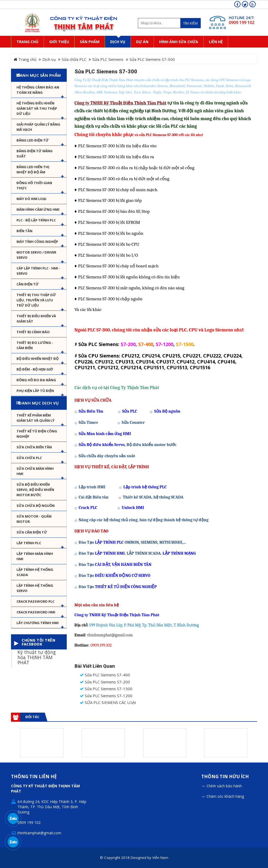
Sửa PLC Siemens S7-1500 (106, 689)
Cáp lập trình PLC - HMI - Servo (38, 271)
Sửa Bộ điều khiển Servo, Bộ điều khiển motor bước (35, 490)
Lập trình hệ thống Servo (35, 588)
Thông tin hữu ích (225, 777)
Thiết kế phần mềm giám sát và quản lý (35, 418)
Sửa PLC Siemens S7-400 (105, 675)
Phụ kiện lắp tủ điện (35, 391)
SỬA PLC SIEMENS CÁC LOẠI (108, 703)
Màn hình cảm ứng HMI (38, 209)
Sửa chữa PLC (74, 59)
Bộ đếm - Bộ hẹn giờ (35, 369)
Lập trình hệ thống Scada (35, 572)
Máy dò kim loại (31, 199)
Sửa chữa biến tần (34, 447)
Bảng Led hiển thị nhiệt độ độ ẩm (33, 169)
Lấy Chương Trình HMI (38, 623)
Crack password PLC (35, 601)
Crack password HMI (36, 612)
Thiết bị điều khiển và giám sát (36, 319)
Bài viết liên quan (95, 666)
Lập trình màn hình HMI (35, 556)
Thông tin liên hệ (34, 777)
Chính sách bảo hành (224, 786)
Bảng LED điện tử (33, 140)
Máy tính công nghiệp (37, 242)
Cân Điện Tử (28, 284)
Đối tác (32, 717)
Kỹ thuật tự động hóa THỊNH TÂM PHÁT (37, 657)
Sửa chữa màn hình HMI (35, 471)
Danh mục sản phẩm (39, 75)
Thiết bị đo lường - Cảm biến (35, 345)
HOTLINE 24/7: (242, 18)
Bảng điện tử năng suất (35, 154)
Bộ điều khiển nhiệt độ (38, 359)
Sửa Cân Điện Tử (32, 532)
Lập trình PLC (29, 543)
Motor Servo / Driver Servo (36, 255)
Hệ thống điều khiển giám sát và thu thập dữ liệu (37, 108)
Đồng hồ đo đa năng (36, 380)
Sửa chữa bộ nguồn (36, 506)
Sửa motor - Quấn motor (34, 519)
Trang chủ (25, 59)
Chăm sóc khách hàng (225, 796)
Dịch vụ (49, 59)
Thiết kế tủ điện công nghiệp (37, 434)
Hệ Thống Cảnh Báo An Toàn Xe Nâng (38, 90)
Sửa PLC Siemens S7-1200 (106, 696)
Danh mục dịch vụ (39, 403)
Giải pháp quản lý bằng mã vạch (38, 127)
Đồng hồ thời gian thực (34, 185)
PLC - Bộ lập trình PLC (36, 220)
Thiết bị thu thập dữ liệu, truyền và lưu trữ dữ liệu (36, 300)
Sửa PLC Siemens (108, 59)
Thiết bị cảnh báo (33, 332)
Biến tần (24, 231)
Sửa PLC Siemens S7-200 (105, 682)
